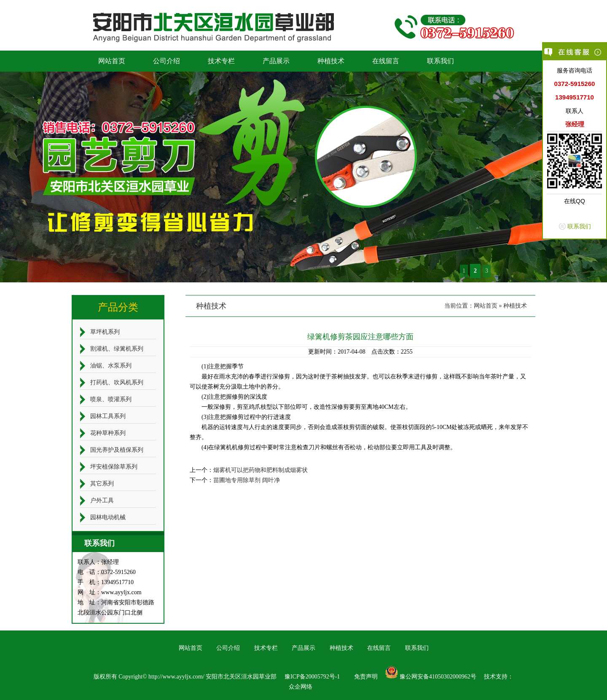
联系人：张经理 (98, 562)
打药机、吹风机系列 (117, 382)
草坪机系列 (105, 332)
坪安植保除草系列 (114, 467)
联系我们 (440, 61)
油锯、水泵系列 (111, 366)
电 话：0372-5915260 (107, 572)
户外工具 (102, 500)
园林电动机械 (108, 517)
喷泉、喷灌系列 (111, 399)
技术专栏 (221, 61)
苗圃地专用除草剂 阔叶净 (247, 480)
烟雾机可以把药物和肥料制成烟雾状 (261, 470)
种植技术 (331, 61)
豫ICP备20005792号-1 (312, 677)
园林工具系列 (108, 416)
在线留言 (386, 61)
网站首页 (112, 61)
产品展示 (276, 61)
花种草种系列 (108, 433)
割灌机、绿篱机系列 (117, 349)
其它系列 (102, 484)
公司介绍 (167, 61)
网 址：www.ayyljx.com (110, 592)
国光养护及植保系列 (117, 450)
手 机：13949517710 (106, 582)
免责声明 (366, 677)
